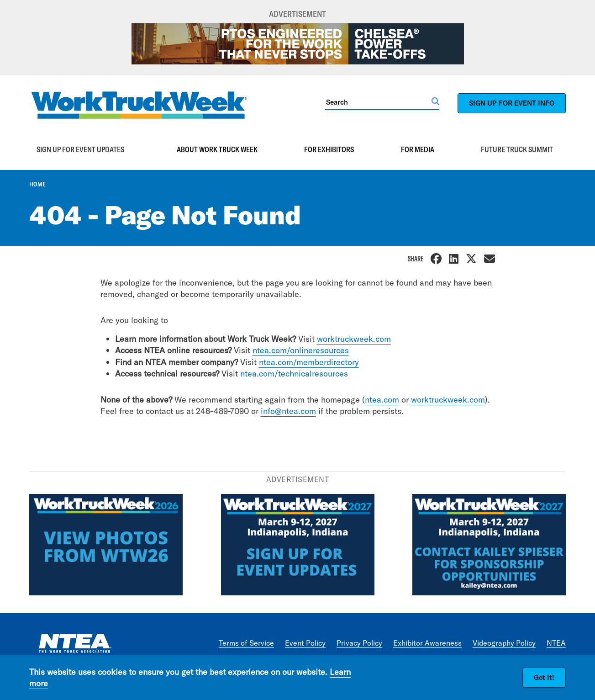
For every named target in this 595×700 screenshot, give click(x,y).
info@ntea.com (288, 411)
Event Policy (305, 643)
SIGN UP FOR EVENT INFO (512, 103)
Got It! (544, 677)
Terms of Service (246, 643)
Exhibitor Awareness (427, 643)
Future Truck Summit (517, 149)
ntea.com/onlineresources (301, 350)
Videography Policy (504, 643)
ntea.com (382, 400)
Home (37, 184)
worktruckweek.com (354, 339)
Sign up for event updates (80, 149)
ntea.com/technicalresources (294, 374)
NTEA (556, 643)
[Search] (378, 102)
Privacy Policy (359, 643)
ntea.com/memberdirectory (309, 362)
